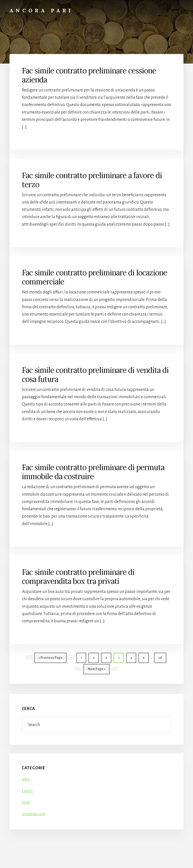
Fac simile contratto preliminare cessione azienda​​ (89, 75)
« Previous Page (50, 659)
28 (162, 657)
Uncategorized (33, 814)
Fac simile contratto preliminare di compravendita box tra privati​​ (78, 577)
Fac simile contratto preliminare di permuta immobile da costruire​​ (93, 472)
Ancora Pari (41, 10)
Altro (26, 779)
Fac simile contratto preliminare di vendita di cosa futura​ (95, 375)
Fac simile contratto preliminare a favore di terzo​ (92, 180)
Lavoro (27, 791)
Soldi (26, 802)
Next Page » (96, 670)
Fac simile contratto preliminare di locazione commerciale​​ (94, 277)
